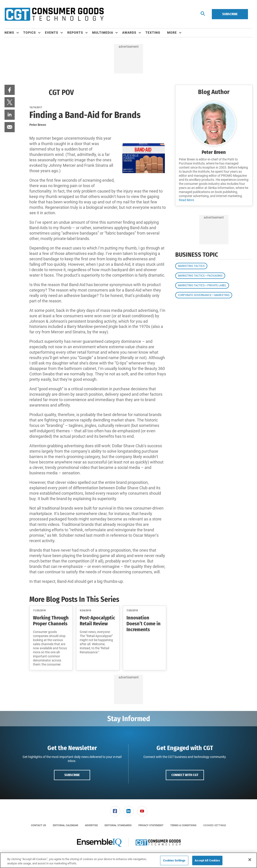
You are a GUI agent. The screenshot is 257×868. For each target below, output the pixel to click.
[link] (10, 90)
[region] (128, 860)
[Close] (250, 860)
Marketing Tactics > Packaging (200, 276)
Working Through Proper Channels (51, 621)
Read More (186, 200)
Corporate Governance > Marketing (204, 295)
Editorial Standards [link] (118, 825)
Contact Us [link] (39, 825)
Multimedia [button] (103, 33)
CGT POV (61, 92)
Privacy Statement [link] (151, 825)
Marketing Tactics (191, 266)
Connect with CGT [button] (185, 775)
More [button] (172, 33)
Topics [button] (30, 33)
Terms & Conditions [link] (183, 825)
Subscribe (230, 14)
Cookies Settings (215, 825)
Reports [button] (75, 33)
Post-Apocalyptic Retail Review (97, 621)
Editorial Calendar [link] (65, 825)
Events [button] (52, 33)
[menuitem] (14, 33)
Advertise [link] (91, 825)
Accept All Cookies (207, 860)
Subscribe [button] (72, 775)
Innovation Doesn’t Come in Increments (144, 624)
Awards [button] (129, 33)
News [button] (9, 33)
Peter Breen (214, 152)
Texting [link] (153, 33)
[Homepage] (54, 14)
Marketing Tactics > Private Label (202, 285)
